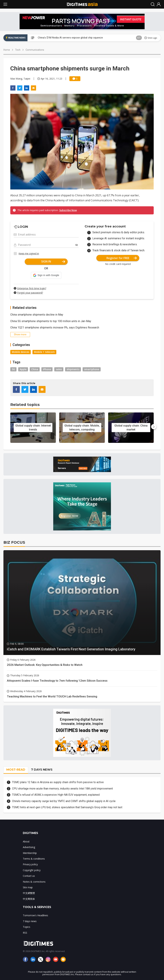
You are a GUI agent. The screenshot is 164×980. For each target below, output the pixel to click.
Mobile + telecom (44, 352)
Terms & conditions (34, 859)
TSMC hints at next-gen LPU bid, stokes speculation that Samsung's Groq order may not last (67, 807)
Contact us (29, 876)
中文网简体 (29, 899)
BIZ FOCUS (14, 542)
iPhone (47, 369)
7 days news (30, 921)
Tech (18, 50)
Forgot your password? (30, 293)
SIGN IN (53, 261)
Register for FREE (122, 258)
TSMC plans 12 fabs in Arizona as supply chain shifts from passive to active (58, 782)
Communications (35, 50)
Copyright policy (32, 870)
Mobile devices (21, 352)
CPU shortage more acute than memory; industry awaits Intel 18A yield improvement (62, 789)
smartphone (92, 369)
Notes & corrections (34, 882)
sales (59, 369)
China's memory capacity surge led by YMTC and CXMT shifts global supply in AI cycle (64, 801)
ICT (139, 38)
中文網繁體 (29, 893)
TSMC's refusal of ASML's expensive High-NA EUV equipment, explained (56, 795)
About (26, 841)
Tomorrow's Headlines (35, 915)
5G (13, 369)
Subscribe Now (68, 210)
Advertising (29, 847)
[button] (46, 275)
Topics (27, 927)
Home (7, 50)
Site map (28, 887)
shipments (73, 369)
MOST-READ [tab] (16, 770)
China (35, 369)
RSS (25, 933)
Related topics (25, 405)
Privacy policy (30, 864)
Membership (30, 853)
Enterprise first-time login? (32, 288)
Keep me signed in (29, 253)
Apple (23, 369)
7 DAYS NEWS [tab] (42, 770)
